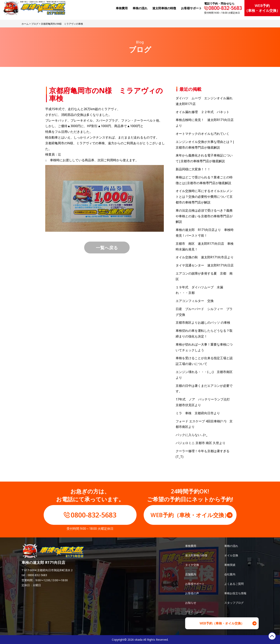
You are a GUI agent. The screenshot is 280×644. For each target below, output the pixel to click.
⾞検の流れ (140, 8)
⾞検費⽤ (122, 8)
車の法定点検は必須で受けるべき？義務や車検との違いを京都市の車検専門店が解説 (204, 216)
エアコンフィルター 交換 (195, 301)
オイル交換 (231, 555)
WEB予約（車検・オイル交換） (262, 8)
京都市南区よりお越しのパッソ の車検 (205, 322)
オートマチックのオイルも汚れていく (203, 134)
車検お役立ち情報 (235, 593)
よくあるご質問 (234, 584)
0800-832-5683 (225, 8)
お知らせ (191, 603)
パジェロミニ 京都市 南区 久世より (201, 443)
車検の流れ (231, 546)
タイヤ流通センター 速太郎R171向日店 (205, 265)
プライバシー (193, 612)
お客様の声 (192, 593)
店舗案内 (191, 574)
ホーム (25, 24)
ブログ (35, 24)
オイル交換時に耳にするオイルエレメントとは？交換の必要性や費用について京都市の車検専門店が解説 (204, 197)
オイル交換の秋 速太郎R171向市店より (205, 257)
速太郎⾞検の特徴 (164, 8)
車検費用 (191, 546)
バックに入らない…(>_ (191, 435)
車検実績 (230, 565)
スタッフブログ (234, 603)
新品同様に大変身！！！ (193, 169)
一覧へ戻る (107, 247)
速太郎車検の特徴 (196, 555)
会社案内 (230, 574)
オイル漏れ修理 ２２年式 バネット (203, 112)
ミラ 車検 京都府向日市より (198, 413)
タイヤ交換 (192, 565)
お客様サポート (191, 8)
